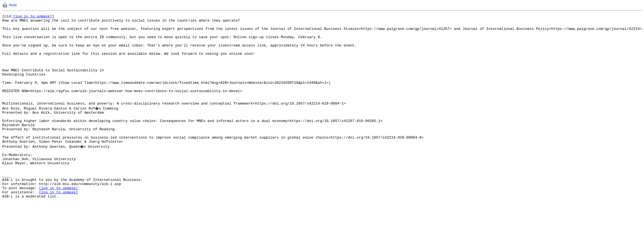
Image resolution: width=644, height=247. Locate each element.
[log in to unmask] (32, 17)
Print (13, 5)
